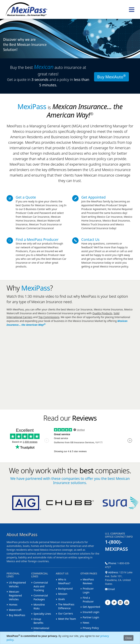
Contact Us (90, 239)
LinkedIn (120, 602)
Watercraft (15, 610)
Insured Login (91, 612)
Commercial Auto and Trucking (41, 586)
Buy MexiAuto (111, 76)
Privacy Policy (91, 628)
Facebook (108, 602)
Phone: (111, 563)
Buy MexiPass (17, 615)
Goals (62, 599)
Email (110, 589)
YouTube (127, 602)
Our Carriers (66, 613)
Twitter (114, 602)
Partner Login (91, 617)
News (86, 623)
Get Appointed (93, 197)
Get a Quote (26, 197)
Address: (112, 572)
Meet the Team (67, 619)
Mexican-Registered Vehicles (15, 595)
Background (65, 589)
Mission (63, 594)
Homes (13, 605)
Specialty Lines (42, 614)
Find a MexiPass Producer (37, 239)
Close (129, 638)
